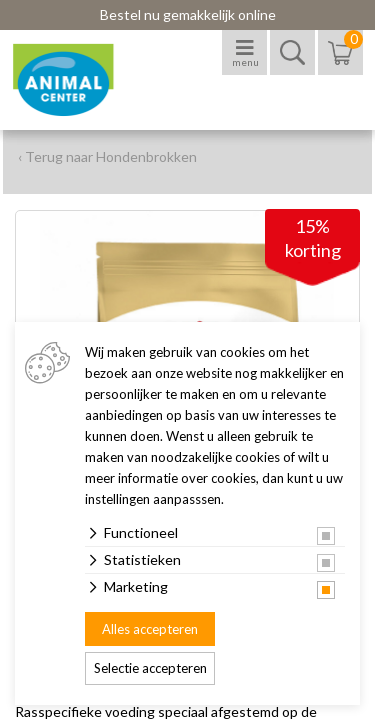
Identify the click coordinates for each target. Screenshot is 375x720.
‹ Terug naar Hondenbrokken (107, 156)
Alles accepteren (150, 629)
